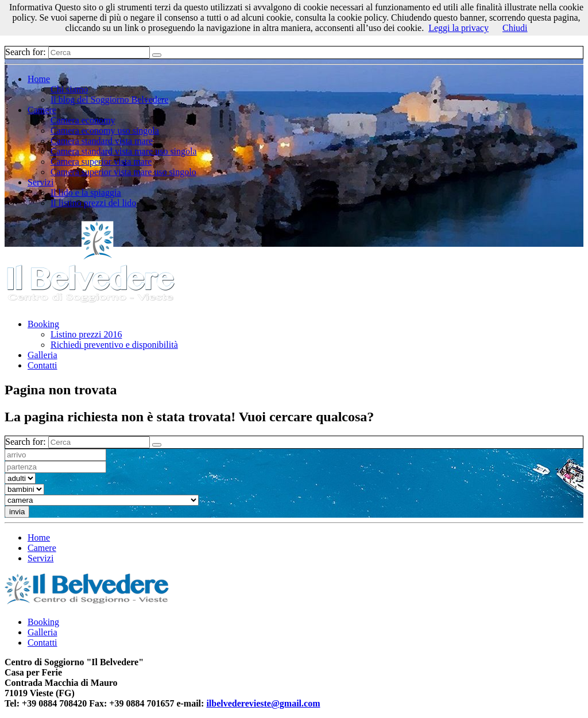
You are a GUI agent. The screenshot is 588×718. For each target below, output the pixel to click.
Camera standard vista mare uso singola (124, 151)
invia (17, 512)
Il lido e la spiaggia (86, 193)
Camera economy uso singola (105, 131)
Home (39, 79)
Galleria (42, 355)
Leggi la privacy (459, 28)
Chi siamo (69, 89)
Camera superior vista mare (101, 162)
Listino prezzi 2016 (86, 334)
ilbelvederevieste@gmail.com (263, 703)
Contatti (42, 365)
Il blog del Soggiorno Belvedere (109, 100)
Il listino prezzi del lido (93, 203)
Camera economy (83, 120)
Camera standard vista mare (102, 141)
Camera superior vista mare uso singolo (123, 172)
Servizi (40, 182)
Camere (42, 110)
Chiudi (515, 28)
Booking (43, 324)
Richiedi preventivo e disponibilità (114, 345)
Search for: (26, 52)
